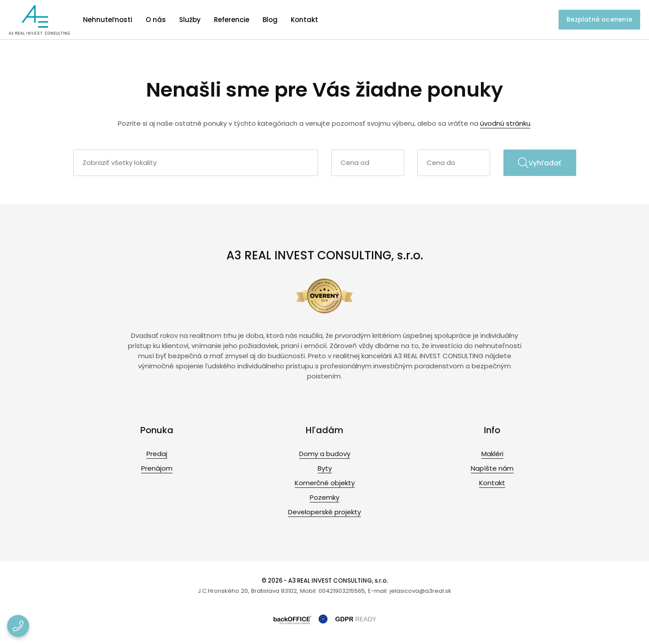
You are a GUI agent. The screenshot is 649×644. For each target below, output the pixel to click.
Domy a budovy (325, 454)
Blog (270, 20)
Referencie (232, 20)
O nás (156, 20)
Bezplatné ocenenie (599, 19)
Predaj (157, 454)
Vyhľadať (540, 163)
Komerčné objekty (325, 483)
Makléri (492, 454)
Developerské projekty (324, 512)
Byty (325, 468)
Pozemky (324, 497)
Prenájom (157, 468)
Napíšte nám (492, 468)
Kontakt (304, 20)
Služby (190, 20)
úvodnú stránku (505, 123)
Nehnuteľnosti (108, 20)
